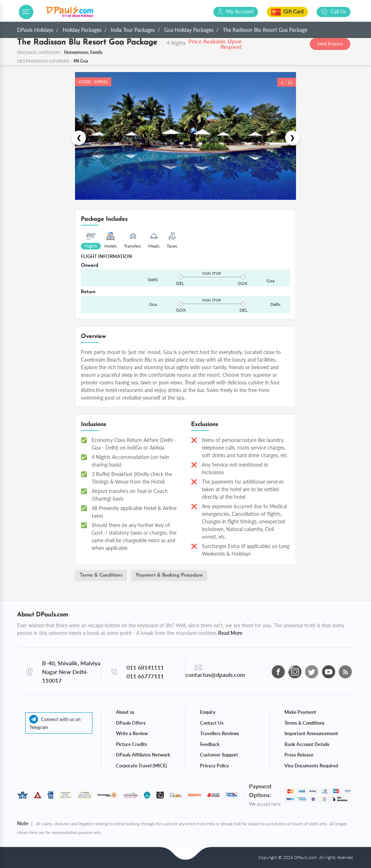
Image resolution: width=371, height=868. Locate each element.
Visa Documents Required (311, 765)
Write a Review (132, 733)
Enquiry (208, 712)
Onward (89, 266)
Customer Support (219, 755)
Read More (230, 633)
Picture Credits (132, 744)
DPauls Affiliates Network (143, 755)
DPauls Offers (131, 722)
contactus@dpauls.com (215, 675)
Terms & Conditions (103, 576)
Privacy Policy (214, 765)
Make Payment (300, 712)
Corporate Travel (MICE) (141, 765)
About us (125, 712)
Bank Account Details (307, 744)
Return (88, 292)
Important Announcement (311, 733)
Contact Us (212, 722)
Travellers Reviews (220, 733)
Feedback (210, 744)
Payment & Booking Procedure (175, 576)
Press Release (299, 755)
